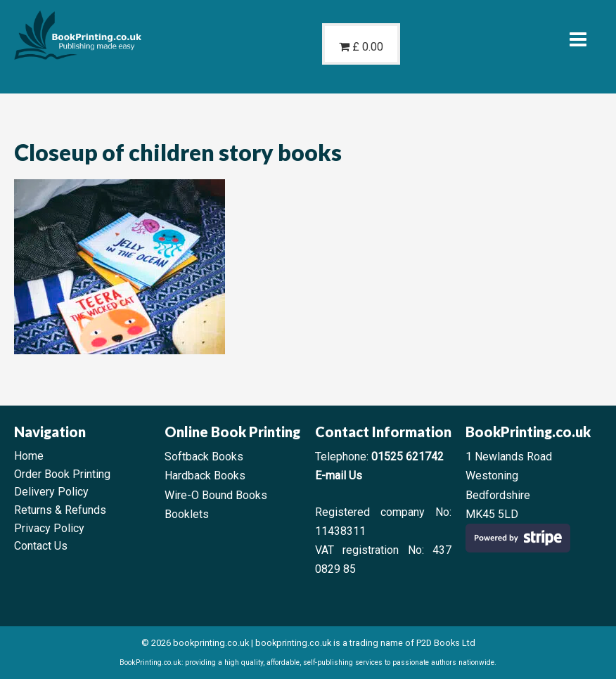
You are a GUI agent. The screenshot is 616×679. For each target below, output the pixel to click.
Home (29, 456)
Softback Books (204, 457)
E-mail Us (339, 476)
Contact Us (41, 546)
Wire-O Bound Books (216, 495)
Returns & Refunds (60, 510)
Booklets (187, 514)
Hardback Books (205, 476)
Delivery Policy (51, 492)
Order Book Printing (62, 474)
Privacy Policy (49, 528)
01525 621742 (408, 457)
